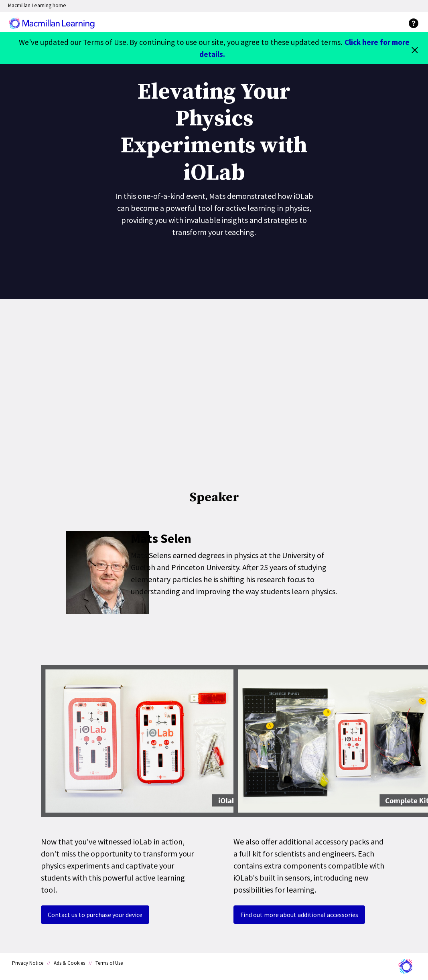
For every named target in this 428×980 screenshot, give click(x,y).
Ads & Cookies (69, 963)
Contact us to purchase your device (95, 915)
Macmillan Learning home (37, 5)
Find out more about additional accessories (299, 915)
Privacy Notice (28, 963)
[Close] (415, 48)
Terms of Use (109, 963)
